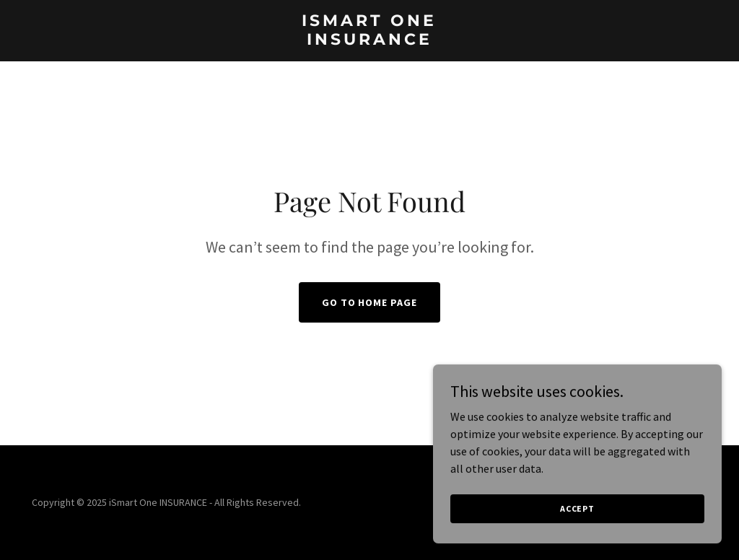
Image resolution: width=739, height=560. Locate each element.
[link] (369, 40)
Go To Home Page (370, 302)
